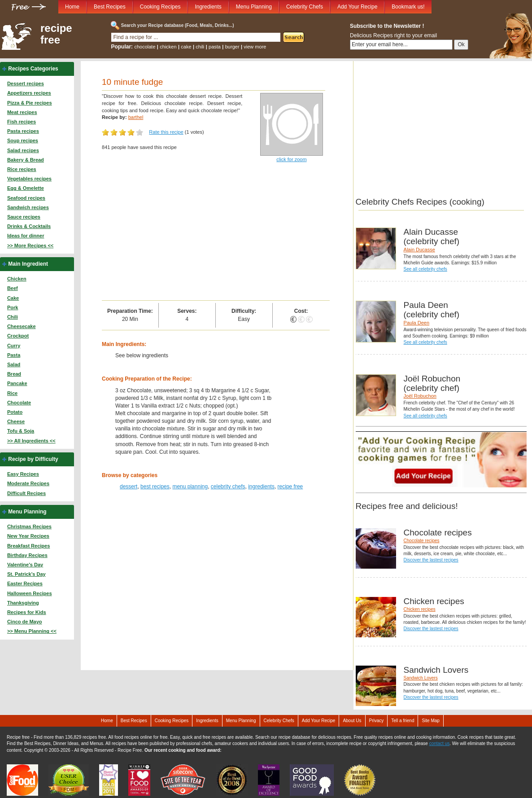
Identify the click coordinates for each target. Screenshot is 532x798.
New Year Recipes (28, 536)
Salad (14, 364)
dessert (129, 487)
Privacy (377, 721)
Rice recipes (22, 169)
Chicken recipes (420, 609)
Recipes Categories (33, 69)
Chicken (17, 279)
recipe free (56, 34)
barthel (136, 117)
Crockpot (18, 336)
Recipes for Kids (27, 612)
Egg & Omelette (26, 188)
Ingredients (208, 7)
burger (232, 47)
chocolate (145, 47)
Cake (13, 298)
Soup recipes (23, 140)
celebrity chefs (228, 487)
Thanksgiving (23, 603)
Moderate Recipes (28, 483)
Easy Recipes (23, 474)
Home (72, 7)
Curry (14, 346)
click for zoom (291, 159)
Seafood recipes (26, 198)
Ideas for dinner (26, 236)
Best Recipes (110, 7)
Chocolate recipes (422, 541)
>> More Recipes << (30, 246)
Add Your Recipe (357, 7)
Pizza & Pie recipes (30, 103)
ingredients (261, 487)
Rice (12, 393)
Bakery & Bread (26, 160)
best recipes (155, 487)
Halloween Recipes (30, 593)
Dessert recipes (26, 83)
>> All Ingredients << (31, 441)
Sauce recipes (24, 217)
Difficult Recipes (26, 493)
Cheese (16, 421)
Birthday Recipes (27, 555)
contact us (440, 743)
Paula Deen (417, 323)
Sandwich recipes (28, 207)
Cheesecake (22, 326)
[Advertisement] (216, 233)
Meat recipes (22, 112)
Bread (14, 374)
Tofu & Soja (21, 431)
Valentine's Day (25, 565)
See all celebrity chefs (425, 269)
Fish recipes (22, 122)
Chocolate (19, 403)
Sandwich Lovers (421, 678)
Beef (13, 288)
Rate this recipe (166, 132)
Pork (13, 307)
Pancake (17, 383)
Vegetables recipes (29, 179)
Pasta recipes (23, 131)
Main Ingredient (28, 264)
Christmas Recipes (29, 526)
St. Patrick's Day (26, 574)
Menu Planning (254, 7)
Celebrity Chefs (305, 7)
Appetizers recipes (29, 93)
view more (255, 47)
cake (186, 47)
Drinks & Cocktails (29, 226)
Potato (15, 412)
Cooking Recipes (160, 7)
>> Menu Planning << (32, 631)
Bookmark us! (408, 7)
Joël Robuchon (420, 396)
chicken (168, 47)
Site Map (430, 721)
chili (200, 47)
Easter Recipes (25, 583)
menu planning (190, 487)
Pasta (14, 355)
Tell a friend (403, 721)
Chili (13, 317)
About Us (352, 721)
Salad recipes (23, 150)
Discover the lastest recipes (431, 560)
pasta (215, 47)
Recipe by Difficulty (33, 459)
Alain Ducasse (419, 250)
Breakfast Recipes (28, 546)
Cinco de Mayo (25, 622)
